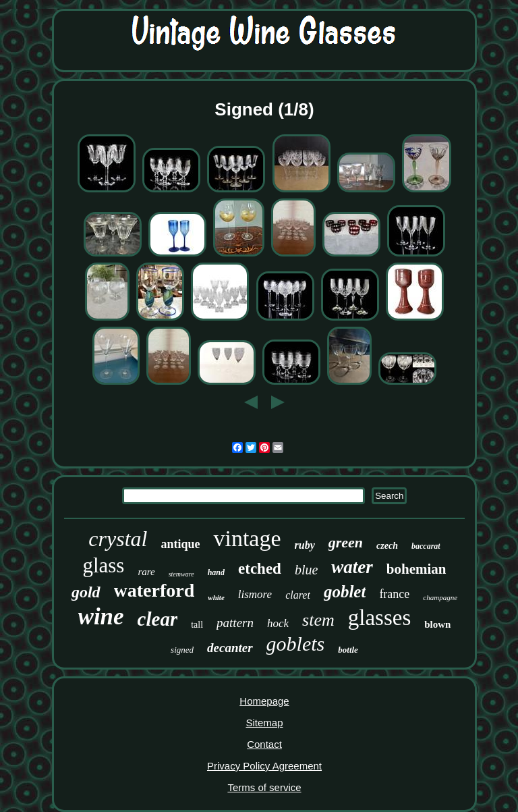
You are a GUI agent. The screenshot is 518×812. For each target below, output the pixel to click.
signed (182, 650)
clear (158, 619)
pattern (235, 623)
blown (437, 624)
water (352, 567)
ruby (305, 545)
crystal (118, 539)
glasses (380, 618)
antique (180, 544)
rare (146, 572)
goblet (345, 592)
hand (216, 572)
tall (197, 625)
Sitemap (264, 723)
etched (260, 569)
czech (387, 546)
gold (86, 592)
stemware (181, 574)
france (394, 594)
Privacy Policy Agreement (264, 766)
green (346, 542)
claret (298, 595)
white (216, 597)
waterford (154, 590)
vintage (247, 538)
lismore (255, 594)
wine (101, 617)
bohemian (416, 569)
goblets (296, 644)
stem (318, 620)
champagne (440, 597)
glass (103, 565)
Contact (264, 744)
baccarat (426, 546)
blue (306, 570)
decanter (230, 648)
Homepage (264, 701)
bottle (348, 650)
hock (278, 623)
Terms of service (264, 787)
